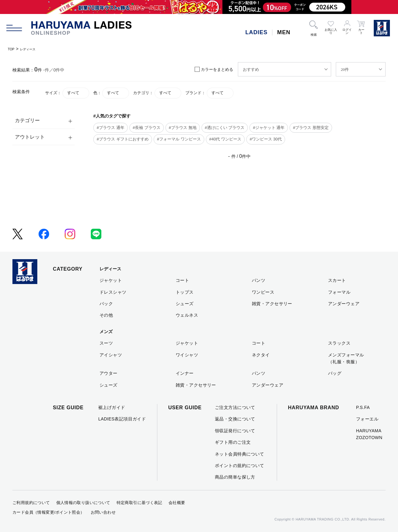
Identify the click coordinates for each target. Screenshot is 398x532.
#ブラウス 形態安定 (311, 128)
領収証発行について (235, 431)
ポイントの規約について (240, 465)
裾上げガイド (112, 407)
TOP (12, 49)
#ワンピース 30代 (266, 139)
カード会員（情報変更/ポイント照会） (49, 512)
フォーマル (339, 292)
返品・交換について (235, 419)
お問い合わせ (103, 512)
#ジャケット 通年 (269, 128)
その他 (106, 315)
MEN (284, 32)
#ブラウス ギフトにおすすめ (123, 139)
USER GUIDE (185, 408)
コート (182, 280)
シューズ (185, 304)
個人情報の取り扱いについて (83, 503)
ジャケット (111, 280)
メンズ (106, 332)
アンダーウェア (344, 304)
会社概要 (177, 503)
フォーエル (367, 419)
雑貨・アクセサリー (272, 304)
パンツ (259, 280)
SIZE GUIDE (68, 408)
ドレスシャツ (113, 292)
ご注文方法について (235, 407)
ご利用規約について (31, 503)
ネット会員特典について (240, 454)
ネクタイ (261, 355)
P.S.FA (363, 407)
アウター (109, 373)
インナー (185, 373)
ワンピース (263, 292)
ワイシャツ (187, 355)
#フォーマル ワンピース (179, 139)
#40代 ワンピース (225, 139)
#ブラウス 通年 (111, 128)
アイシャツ (111, 355)
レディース (33, 49)
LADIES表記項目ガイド (122, 419)
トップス (185, 292)
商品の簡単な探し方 (235, 477)
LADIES (256, 32)
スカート (337, 280)
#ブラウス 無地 (183, 128)
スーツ (106, 343)
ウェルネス (187, 315)
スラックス (339, 343)
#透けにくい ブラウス (225, 128)
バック (106, 304)
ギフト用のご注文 (233, 442)
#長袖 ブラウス (147, 128)
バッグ (335, 373)
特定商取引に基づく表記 (139, 503)
